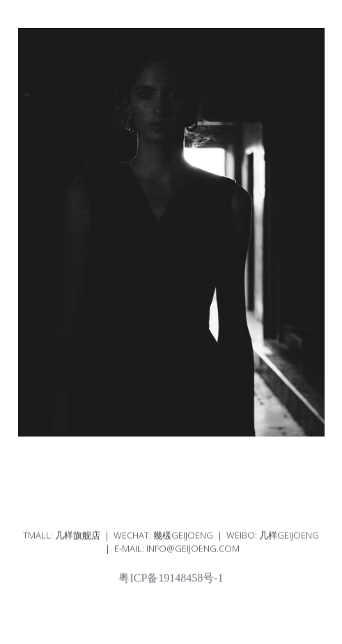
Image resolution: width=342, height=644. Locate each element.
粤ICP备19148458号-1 (171, 582)
